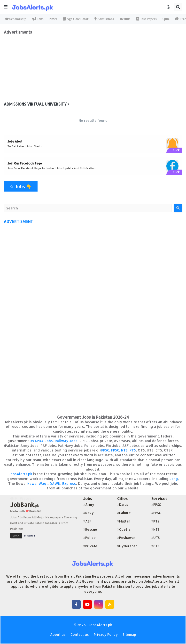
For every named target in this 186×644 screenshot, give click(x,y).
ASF (87, 521)
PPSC (105, 450)
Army (89, 504)
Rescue (90, 529)
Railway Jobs (66, 441)
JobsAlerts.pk (20, 474)
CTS (155, 546)
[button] (6, 7)
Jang (174, 479)
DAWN (55, 483)
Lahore (124, 513)
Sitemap (129, 634)
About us (58, 634)
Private (90, 546)
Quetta (124, 529)
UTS (155, 538)
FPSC (115, 450)
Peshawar (126, 538)
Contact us (80, 634)
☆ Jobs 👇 (21, 186)
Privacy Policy (106, 634)
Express (69, 483)
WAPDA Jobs (42, 441)
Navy (89, 513)
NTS (124, 450)
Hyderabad (127, 546)
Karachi (124, 504)
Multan (124, 521)
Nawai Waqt (38, 483)
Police (89, 538)
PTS (133, 450)
